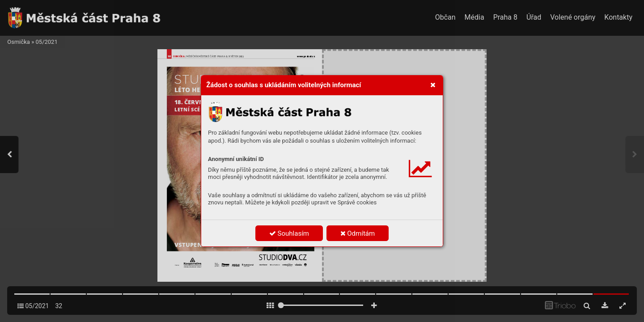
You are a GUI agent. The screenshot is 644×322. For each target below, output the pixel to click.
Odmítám (358, 233)
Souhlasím (289, 233)
